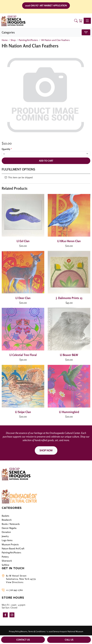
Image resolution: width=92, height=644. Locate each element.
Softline (5, 565)
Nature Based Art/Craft (13, 548)
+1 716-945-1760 (14, 590)
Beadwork (7, 520)
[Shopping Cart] (81, 21)
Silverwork (7, 561)
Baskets (5, 516)
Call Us (69, 640)
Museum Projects (10, 544)
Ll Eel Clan (23, 241)
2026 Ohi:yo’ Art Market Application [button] (46, 5)
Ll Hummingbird (69, 412)
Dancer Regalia (9, 528)
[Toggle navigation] (87, 21)
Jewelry (5, 536)
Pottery (5, 557)
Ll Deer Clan (23, 298)
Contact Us (23, 640)
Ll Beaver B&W (69, 355)
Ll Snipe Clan (23, 412)
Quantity (7, 149)
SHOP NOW (46, 450)
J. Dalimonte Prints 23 (69, 298)
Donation (6, 532)
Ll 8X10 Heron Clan (69, 241)
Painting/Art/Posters (11, 552)
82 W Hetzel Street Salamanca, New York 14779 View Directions (21, 579)
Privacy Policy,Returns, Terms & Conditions (27, 631)
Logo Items (7, 540)
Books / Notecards (11, 524)
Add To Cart (46, 161)
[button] (76, 21)
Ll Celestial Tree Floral (23, 355)
